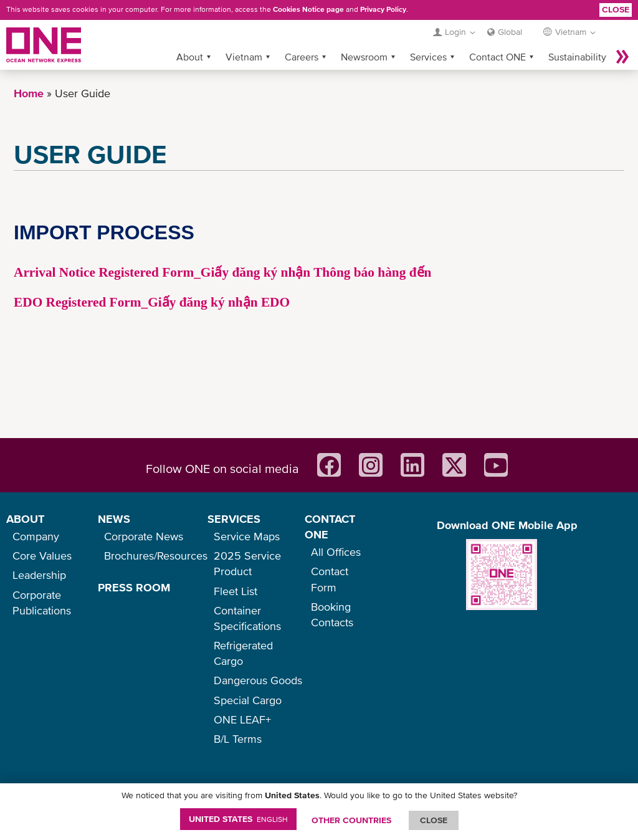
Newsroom (364, 57)
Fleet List (236, 591)
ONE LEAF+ (242, 719)
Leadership (39, 575)
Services (428, 57)
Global (510, 32)
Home (29, 93)
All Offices (336, 552)
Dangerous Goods (258, 680)
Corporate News (144, 536)
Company (36, 536)
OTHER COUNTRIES (351, 820)
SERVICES (234, 519)
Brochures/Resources (156, 556)
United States (238, 819)
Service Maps (247, 536)
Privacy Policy (383, 9)
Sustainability (577, 57)
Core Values (42, 556)
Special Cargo (248, 700)
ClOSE (434, 820)
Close (616, 9)
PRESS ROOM (134, 587)
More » (622, 57)
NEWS (114, 519)
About (190, 57)
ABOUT (25, 519)
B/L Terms (238, 739)
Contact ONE (498, 57)
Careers (302, 57)
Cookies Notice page (308, 9)
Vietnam (244, 57)
